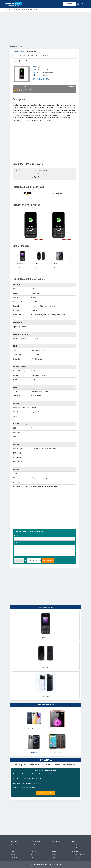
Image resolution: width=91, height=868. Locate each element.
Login (81, 4)
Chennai (13, 854)
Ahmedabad (35, 854)
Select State (70, 4)
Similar (22, 56)
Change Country (77, 857)
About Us (75, 845)
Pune (12, 851)
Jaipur (33, 857)
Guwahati (54, 857)
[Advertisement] (45, 28)
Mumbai (13, 848)
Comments (45, 56)
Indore (53, 848)
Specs (37, 56)
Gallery (30, 56)
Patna (53, 845)
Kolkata (33, 851)
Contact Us (75, 851)
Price (16, 56)
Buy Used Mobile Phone (30, 10)
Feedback (79, 848)
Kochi (53, 854)
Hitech (22, 52)
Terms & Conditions (78, 854)
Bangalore (14, 845)
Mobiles (15, 52)
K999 (56, 267)
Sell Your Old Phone (45, 760)
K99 (18, 267)
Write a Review (71, 87)
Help (73, 848)
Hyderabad (14, 857)
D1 (37, 267)
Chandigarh (55, 851)
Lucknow (34, 848)
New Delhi (34, 845)
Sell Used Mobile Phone (13, 10)
